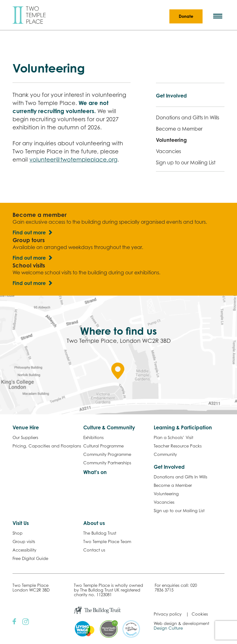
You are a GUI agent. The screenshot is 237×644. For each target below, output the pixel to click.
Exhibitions (93, 437)
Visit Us (21, 523)
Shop (18, 533)
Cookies (200, 614)
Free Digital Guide (30, 558)
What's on (95, 472)
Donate (186, 16)
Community (165, 454)
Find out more (29, 232)
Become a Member (179, 129)
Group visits (24, 542)
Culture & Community (109, 427)
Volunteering (171, 140)
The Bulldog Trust (100, 533)
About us (94, 523)
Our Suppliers (25, 437)
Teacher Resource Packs (178, 446)
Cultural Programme (103, 446)
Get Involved (171, 96)
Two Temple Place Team (107, 542)
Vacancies (168, 151)
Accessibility (24, 550)
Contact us (94, 550)
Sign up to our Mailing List (186, 162)
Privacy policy (168, 614)
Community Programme (107, 454)
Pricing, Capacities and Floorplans (47, 446)
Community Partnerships (107, 463)
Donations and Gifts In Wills (188, 117)
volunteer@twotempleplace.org (73, 159)
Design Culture (168, 628)
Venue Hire (26, 427)
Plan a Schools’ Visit (173, 437)
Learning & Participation (183, 427)
